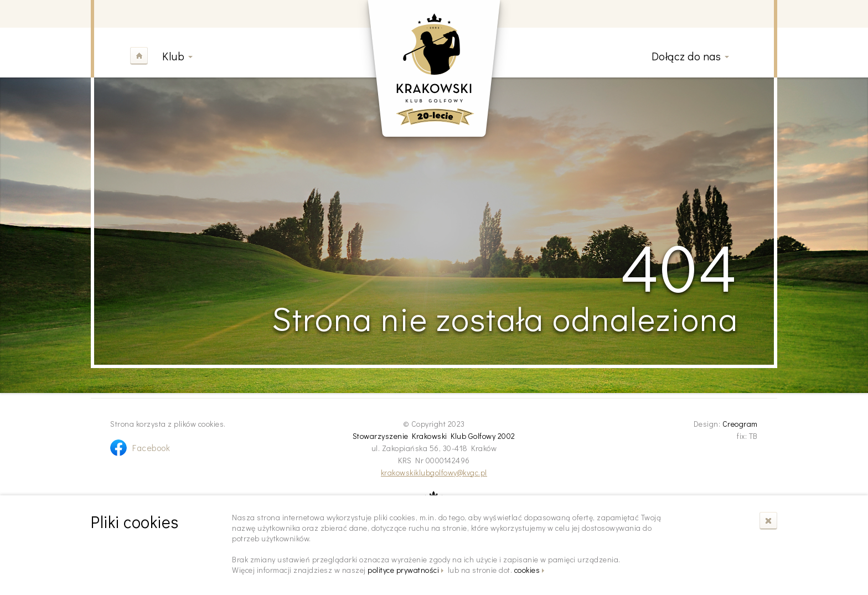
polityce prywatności (403, 570)
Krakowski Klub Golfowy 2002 (434, 68)
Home (139, 56)
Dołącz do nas (686, 56)
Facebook (151, 447)
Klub (173, 56)
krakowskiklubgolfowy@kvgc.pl (434, 472)
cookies (527, 570)
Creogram (740, 424)
